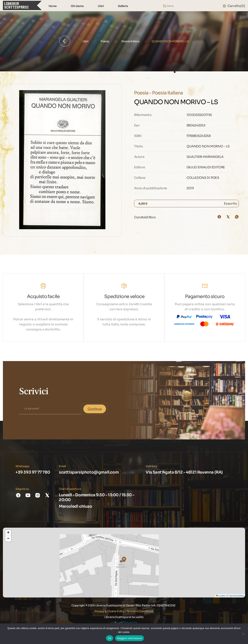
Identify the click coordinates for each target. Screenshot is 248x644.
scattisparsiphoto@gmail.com (89, 472)
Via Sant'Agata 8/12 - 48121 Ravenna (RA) (184, 472)
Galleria (123, 6)
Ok (110, 638)
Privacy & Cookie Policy (110, 611)
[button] (124, 559)
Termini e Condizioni (140, 611)
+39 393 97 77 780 (33, 472)
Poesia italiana (130, 41)
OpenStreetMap (237, 596)
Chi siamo (77, 6)
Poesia (105, 41)
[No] (243, 634)
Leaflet (220, 596)
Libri (101, 6)
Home (53, 6)
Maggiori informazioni (130, 638)
